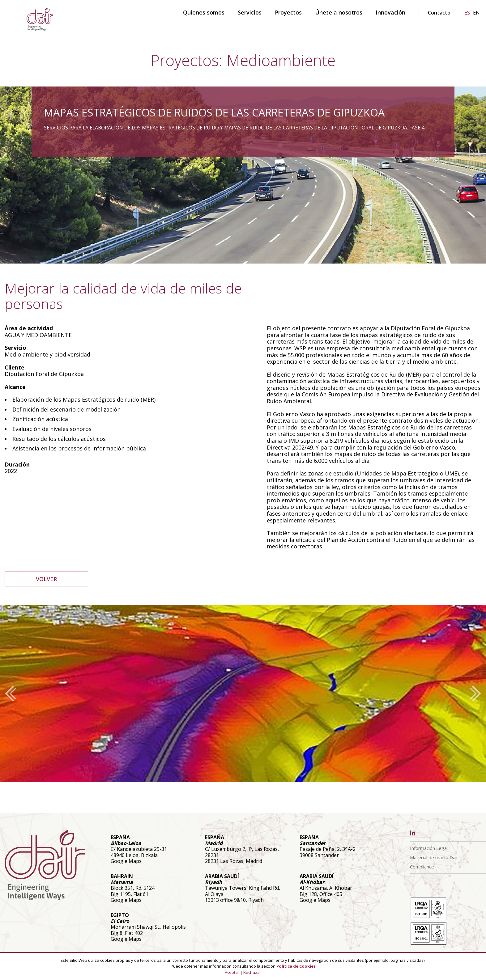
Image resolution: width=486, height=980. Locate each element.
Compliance (422, 867)
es (467, 13)
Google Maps (126, 861)
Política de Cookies (296, 966)
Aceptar (232, 972)
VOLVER (46, 579)
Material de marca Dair (434, 857)
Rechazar (252, 972)
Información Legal (429, 848)
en (476, 13)
